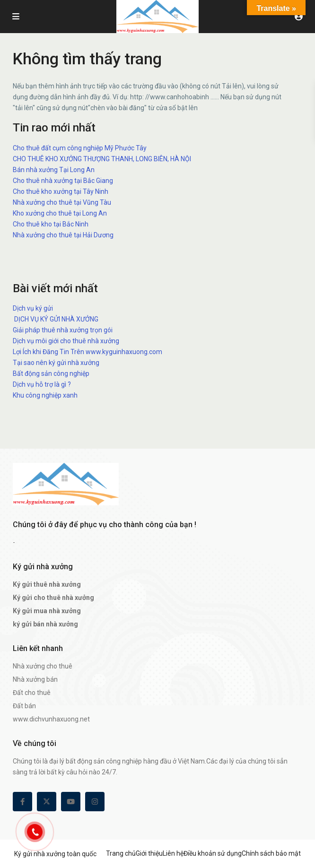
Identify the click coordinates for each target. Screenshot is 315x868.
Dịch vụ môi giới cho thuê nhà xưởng (66, 341)
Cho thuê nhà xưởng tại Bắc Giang (63, 181)
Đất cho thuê (32, 693)
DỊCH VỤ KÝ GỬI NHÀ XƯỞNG (56, 319)
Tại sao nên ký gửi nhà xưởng (56, 363)
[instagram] (95, 802)
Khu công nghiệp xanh (45, 395)
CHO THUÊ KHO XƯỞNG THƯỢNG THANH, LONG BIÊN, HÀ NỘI (102, 159)
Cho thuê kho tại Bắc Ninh (51, 224)
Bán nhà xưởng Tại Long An (54, 170)
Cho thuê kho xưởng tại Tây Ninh (61, 191)
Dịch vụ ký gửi (33, 308)
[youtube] (71, 802)
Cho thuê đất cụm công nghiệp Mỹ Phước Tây (80, 148)
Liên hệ (173, 853)
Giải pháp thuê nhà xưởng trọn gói (63, 330)
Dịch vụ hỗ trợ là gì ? (42, 384)
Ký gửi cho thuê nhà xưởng (53, 598)
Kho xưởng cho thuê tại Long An (60, 213)
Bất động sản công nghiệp (51, 373)
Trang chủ (121, 853)
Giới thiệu (149, 853)
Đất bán (24, 706)
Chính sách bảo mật (271, 853)
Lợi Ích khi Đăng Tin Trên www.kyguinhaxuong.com (87, 352)
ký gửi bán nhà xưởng (45, 624)
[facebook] (22, 802)
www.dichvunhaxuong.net (51, 719)
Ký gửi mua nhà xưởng (47, 611)
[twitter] (47, 802)
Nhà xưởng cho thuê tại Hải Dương (63, 235)
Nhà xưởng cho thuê (43, 666)
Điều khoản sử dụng (213, 853)
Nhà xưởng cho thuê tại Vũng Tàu (62, 202)
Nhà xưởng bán (35, 679)
